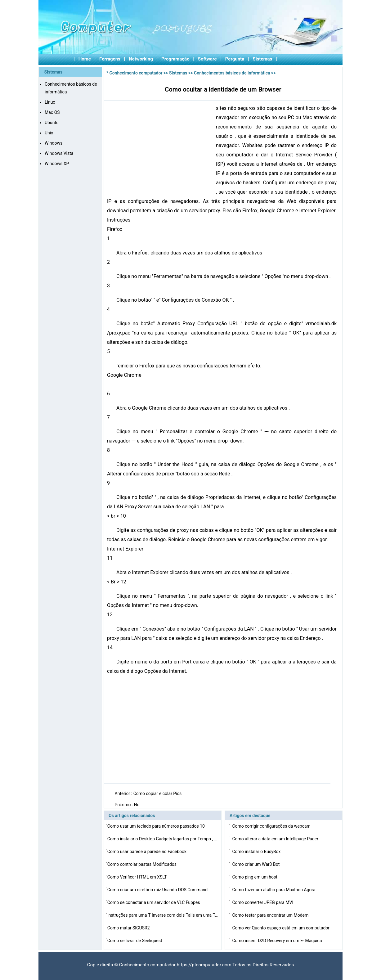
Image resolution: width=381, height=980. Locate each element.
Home (85, 59)
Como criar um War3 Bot (256, 864)
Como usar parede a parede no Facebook (148, 852)
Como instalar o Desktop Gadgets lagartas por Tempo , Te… (163, 839)
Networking (141, 59)
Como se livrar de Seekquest (135, 941)
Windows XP (57, 164)
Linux (50, 102)
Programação (175, 59)
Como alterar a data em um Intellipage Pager (276, 839)
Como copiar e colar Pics (158, 793)
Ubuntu (52, 123)
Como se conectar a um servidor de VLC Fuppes (154, 902)
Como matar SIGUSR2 (129, 928)
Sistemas (263, 59)
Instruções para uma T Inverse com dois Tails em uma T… (163, 915)
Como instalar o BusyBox (257, 852)
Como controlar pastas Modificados (143, 864)
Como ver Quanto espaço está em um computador (281, 928)
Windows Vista (59, 153)
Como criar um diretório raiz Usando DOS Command (158, 890)
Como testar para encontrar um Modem (271, 915)
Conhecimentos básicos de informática (232, 73)
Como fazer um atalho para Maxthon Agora (274, 890)
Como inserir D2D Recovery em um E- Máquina (278, 941)
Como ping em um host (255, 877)
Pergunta (235, 59)
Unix (49, 133)
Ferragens (110, 59)
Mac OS (52, 112)
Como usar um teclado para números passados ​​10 (157, 826)
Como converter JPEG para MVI (263, 902)
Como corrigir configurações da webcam (272, 826)
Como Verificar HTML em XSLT (138, 877)
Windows (54, 143)
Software (207, 59)
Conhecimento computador (136, 73)
